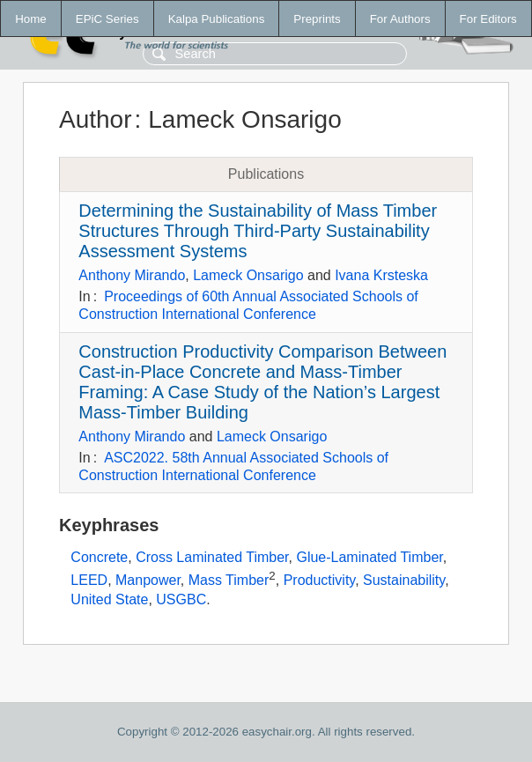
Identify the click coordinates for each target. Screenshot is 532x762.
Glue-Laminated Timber (369, 557)
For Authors (400, 19)
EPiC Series (107, 19)
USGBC (181, 599)
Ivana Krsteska (381, 275)
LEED (89, 580)
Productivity (320, 580)
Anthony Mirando (132, 275)
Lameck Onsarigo (248, 275)
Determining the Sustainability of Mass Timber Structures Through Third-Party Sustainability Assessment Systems (258, 231)
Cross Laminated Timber (212, 557)
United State (109, 599)
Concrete (99, 557)
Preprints (317, 19)
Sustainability (404, 580)
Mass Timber (229, 580)
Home (31, 19)
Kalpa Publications (217, 19)
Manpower (148, 580)
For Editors (488, 19)
